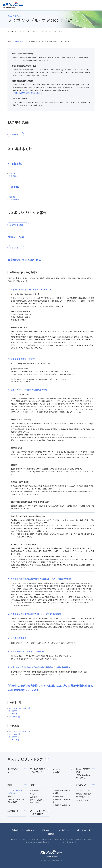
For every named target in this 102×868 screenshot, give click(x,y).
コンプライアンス (82, 800)
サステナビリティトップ (28, 759)
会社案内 (15, 830)
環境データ (12, 796)
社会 (51, 785)
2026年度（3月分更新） (20, 708)
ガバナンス (85, 785)
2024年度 (15, 714)
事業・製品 (30, 830)
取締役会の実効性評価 (84, 794)
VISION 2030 (62, 770)
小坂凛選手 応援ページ (61, 805)
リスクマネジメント (82, 797)
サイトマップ (60, 842)
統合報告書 (17, 811)
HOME (11, 31)
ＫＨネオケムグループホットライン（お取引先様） (58, 840)
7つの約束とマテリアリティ (40, 770)
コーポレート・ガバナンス (85, 791)
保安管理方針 (14, 176)
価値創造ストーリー (17, 770)
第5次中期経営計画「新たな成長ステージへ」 (85, 773)
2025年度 (15, 711)
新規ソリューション (17, 840)
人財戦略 (34, 797)
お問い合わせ (72, 842)
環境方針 (12, 173)
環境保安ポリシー (21, 42)
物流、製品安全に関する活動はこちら (28, 93)
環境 (34, 31)
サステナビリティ (23, 31)
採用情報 (51, 834)
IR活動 (33, 794)
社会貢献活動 (58, 796)
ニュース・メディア (34, 840)
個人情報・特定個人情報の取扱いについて (40, 842)
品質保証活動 (35, 791)
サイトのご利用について (84, 840)
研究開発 (46, 830)
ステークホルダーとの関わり (40, 812)
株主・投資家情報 (84, 830)
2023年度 (15, 717)
